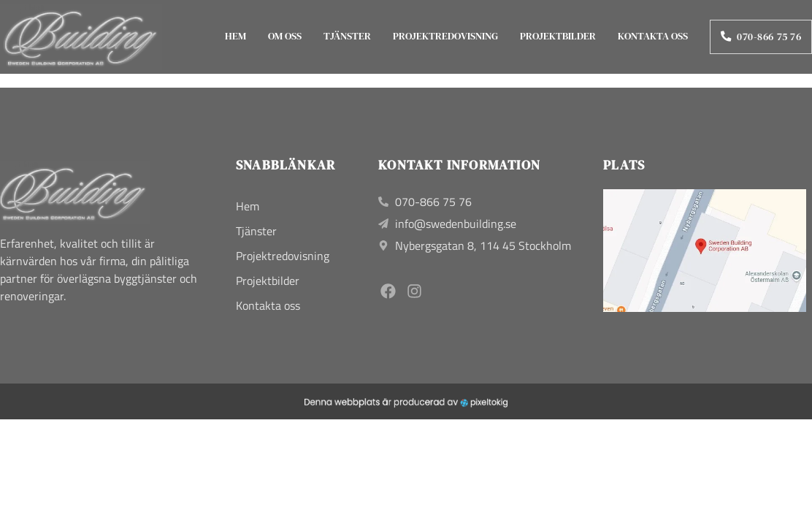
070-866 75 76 (744, 37)
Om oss (251, 36)
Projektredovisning (412, 36)
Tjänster (314, 36)
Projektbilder (524, 36)
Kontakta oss (619, 36)
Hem (202, 36)
